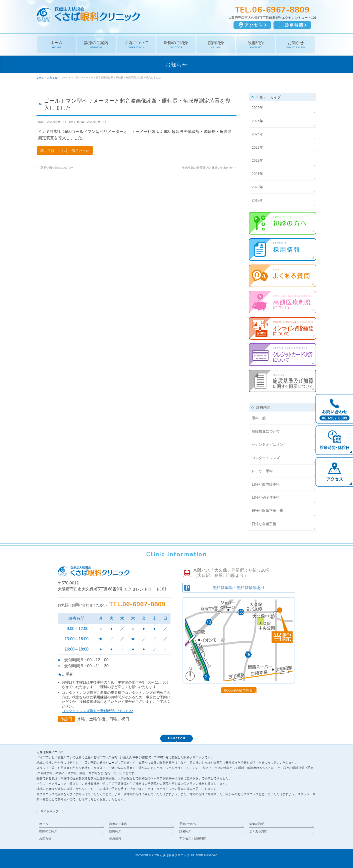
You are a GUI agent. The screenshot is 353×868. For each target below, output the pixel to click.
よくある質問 (258, 831)
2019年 (257, 200)
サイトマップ (49, 811)
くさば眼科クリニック (174, 855)
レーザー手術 (262, 471)
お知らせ (45, 838)
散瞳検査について (266, 431)
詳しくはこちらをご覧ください (65, 151)
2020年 (257, 187)
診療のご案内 (118, 824)
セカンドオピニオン (267, 445)
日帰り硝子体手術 (266, 497)
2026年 (257, 108)
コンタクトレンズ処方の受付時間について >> (97, 711)
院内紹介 (115, 831)
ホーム (44, 824)
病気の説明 (257, 824)
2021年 (257, 174)
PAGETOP (177, 738)
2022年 (257, 160)
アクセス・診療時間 (193, 838)
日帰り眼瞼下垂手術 (267, 511)
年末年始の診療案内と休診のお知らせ (209, 168)
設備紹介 (185, 831)
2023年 (257, 147)
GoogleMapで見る (238, 690)
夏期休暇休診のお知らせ (55, 168)
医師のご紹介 (48, 831)
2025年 (257, 121)
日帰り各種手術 (264, 524)
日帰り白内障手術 (266, 484)
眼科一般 (259, 418)
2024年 (257, 134)
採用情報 (115, 838)
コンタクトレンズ (266, 458)
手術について (188, 824)
